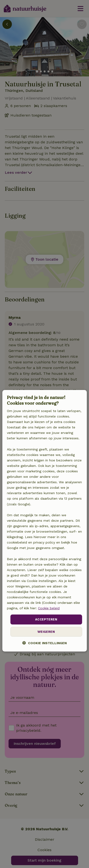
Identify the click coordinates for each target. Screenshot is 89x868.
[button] (44, 643)
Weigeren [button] (46, 632)
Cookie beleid (49, 608)
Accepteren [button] (46, 620)
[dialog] (44, 521)
